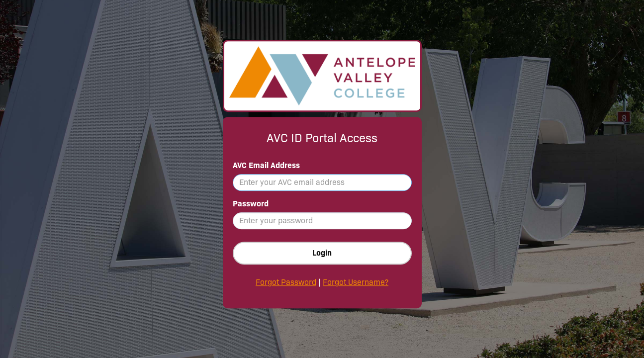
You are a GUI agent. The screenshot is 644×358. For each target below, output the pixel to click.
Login (322, 253)
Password (251, 204)
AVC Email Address (266, 165)
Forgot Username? (356, 282)
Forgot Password (286, 282)
